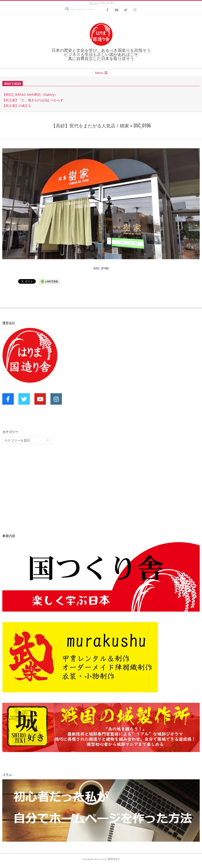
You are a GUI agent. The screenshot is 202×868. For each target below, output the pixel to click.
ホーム (93, 3)
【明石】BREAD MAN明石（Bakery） (30, 95)
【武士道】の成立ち (17, 106)
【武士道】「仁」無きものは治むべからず (33, 100)
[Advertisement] (37, 483)
